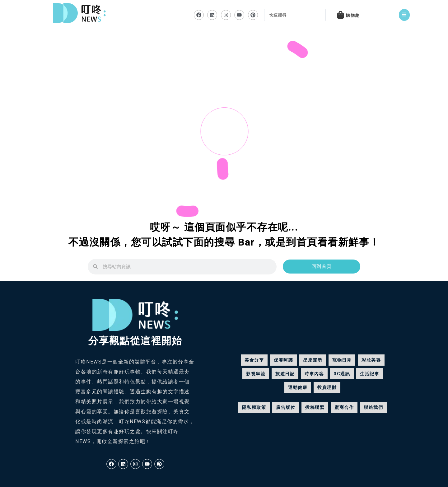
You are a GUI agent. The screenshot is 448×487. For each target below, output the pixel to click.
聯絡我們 (373, 407)
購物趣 (353, 15)
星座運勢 (313, 360)
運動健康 (298, 387)
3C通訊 (342, 374)
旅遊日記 (285, 374)
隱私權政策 (254, 407)
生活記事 (370, 374)
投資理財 (327, 387)
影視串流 (256, 374)
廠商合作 (344, 407)
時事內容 (314, 374)
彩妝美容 (371, 360)
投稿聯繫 (315, 407)
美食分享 (254, 360)
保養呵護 (283, 360)
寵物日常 (342, 360)
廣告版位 (286, 407)
